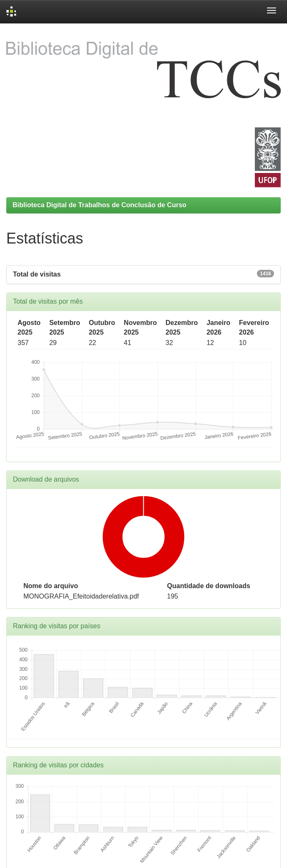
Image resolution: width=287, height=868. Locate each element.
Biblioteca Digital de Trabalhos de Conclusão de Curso (99, 205)
